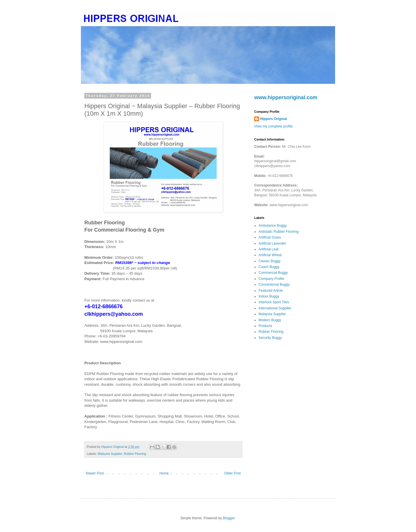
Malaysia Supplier (110, 454)
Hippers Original (273, 119)
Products (265, 326)
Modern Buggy (270, 320)
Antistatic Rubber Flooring (278, 232)
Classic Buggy (270, 261)
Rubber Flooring (135, 454)
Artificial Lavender (272, 243)
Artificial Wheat (270, 255)
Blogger (229, 518)
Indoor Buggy (269, 296)
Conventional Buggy (274, 285)
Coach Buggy (269, 267)
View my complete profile (273, 126)
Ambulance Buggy (273, 226)
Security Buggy (270, 338)
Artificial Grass (270, 237)
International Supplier (275, 308)
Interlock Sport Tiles (274, 302)
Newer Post (95, 473)
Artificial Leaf (269, 249)
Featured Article (271, 291)
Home (164, 473)
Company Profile (271, 279)
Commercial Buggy (273, 273)
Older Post (232, 473)
